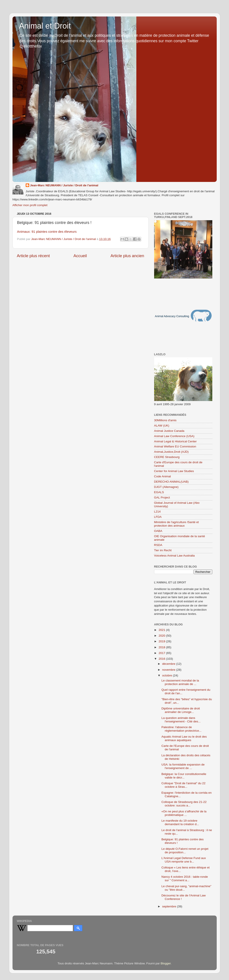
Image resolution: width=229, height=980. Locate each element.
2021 (162, 630)
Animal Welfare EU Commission (175, 446)
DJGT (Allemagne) (166, 487)
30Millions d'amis (165, 420)
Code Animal (163, 476)
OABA (158, 531)
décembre (169, 664)
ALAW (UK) (162, 426)
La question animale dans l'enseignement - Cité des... (181, 720)
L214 (157, 512)
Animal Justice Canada (169, 431)
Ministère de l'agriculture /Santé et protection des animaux (177, 524)
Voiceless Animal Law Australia (174, 556)
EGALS (159, 492)
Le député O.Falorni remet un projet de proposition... (185, 851)
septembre (170, 906)
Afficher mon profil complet (30, 205)
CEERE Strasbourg (167, 457)
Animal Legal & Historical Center (175, 441)
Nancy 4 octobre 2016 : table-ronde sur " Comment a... (185, 878)
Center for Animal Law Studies (174, 471)
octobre (168, 675)
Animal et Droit (45, 26)
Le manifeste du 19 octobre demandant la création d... (180, 822)
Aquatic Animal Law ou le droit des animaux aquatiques (184, 738)
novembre (169, 670)
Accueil (80, 256)
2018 (162, 647)
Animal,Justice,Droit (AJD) (171, 452)
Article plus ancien (127, 256)
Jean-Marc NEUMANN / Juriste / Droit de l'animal (64, 185)
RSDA (158, 545)
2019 (162, 641)
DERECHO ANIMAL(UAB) (171, 482)
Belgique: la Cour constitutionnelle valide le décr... (184, 776)
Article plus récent (33, 256)
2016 (162, 659)
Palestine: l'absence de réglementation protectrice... (181, 729)
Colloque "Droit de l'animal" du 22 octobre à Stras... (183, 785)
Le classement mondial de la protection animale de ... (180, 682)
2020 (162, 636)
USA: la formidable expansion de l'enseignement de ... (183, 766)
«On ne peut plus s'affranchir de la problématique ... (184, 813)
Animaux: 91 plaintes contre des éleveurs (47, 232)
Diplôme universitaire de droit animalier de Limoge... (181, 710)
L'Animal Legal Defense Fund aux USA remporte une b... (184, 860)
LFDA (158, 517)
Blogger (166, 963)
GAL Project (162, 497)
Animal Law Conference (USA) (174, 436)
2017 (162, 653)
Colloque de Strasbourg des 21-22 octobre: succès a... (184, 804)
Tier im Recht (163, 550)
